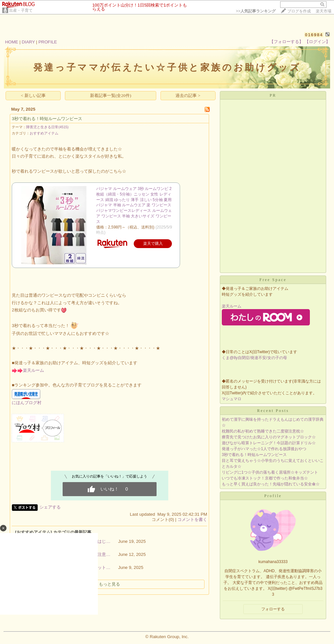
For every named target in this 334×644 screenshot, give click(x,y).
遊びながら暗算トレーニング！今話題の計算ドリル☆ (269, 443)
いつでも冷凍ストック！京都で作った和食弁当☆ (265, 478)
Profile (273, 496)
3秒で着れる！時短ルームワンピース (47, 119)
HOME (12, 42)
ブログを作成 (299, 11)
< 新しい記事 (33, 95)
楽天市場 (324, 11)
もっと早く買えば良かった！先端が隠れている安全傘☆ (271, 484)
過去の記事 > (188, 95)
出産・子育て (21, 10)
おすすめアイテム (44, 133)
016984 (314, 35)
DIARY (28, 42)
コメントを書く (192, 519)
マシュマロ (232, 399)
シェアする (50, 507)
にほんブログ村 (27, 403)
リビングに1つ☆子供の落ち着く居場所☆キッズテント (270, 472)
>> (256, 11)
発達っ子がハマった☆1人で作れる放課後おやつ (264, 449)
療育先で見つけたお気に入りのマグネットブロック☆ (269, 437)
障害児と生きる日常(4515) (47, 127)
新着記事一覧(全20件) (111, 95)
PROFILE (48, 42)
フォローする (273, 609)
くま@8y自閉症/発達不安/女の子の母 (254, 358)
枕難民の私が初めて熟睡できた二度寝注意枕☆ (263, 431)
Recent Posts (273, 411)
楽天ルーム (33, 370)
